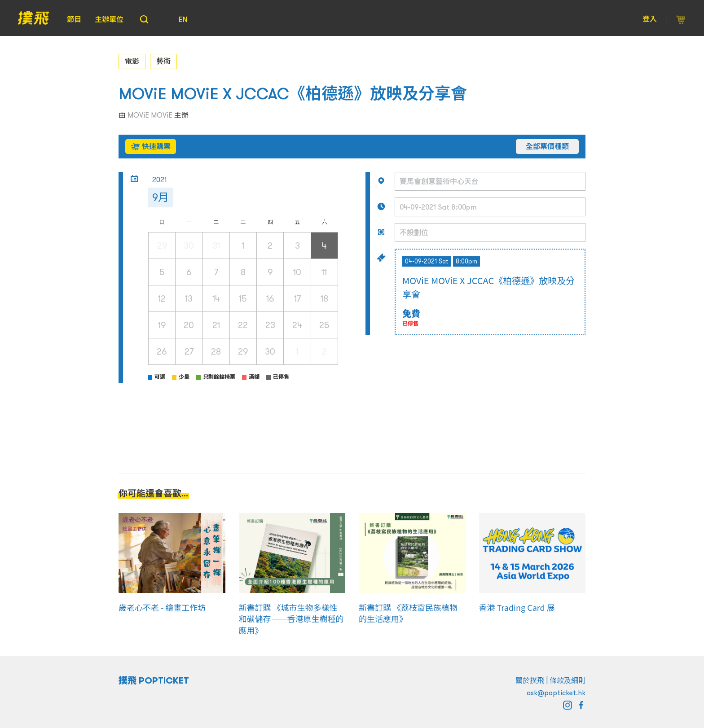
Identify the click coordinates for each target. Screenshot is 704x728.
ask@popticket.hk (556, 693)
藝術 (163, 61)
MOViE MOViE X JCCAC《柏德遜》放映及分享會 (293, 94)
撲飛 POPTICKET (154, 680)
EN (183, 19)
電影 (132, 61)
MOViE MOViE (150, 115)
